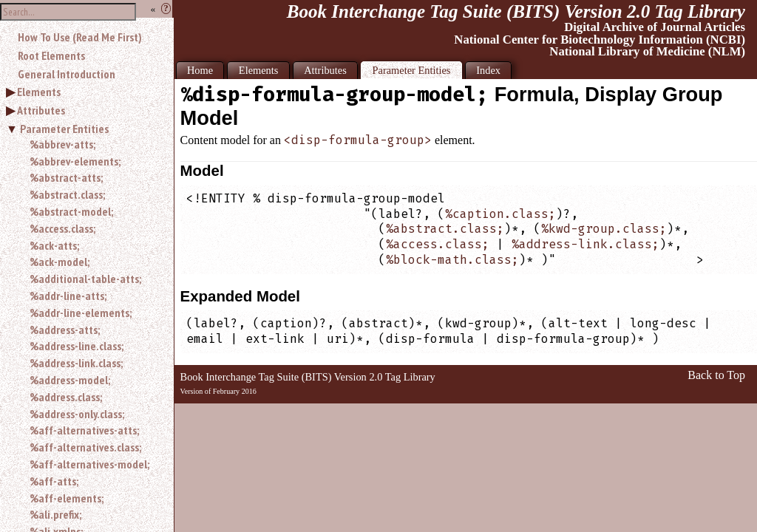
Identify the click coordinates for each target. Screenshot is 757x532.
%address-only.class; (77, 414)
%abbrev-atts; (62, 144)
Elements (39, 92)
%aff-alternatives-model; (89, 464)
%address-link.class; (76, 363)
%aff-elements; (67, 498)
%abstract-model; (71, 211)
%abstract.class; (67, 194)
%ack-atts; (54, 245)
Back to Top (716, 375)
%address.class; (66, 397)
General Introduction (67, 74)
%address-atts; (65, 330)
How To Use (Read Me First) (80, 37)
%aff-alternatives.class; (85, 447)
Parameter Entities (64, 129)
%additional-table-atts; (85, 279)
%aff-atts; (54, 481)
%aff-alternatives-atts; (84, 430)
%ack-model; (60, 262)
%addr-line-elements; (81, 313)
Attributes (41, 110)
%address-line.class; (77, 346)
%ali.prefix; (55, 514)
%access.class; (62, 228)
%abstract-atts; (66, 177)
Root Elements (51, 55)
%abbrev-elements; (75, 161)
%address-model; (70, 380)
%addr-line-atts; (68, 296)
